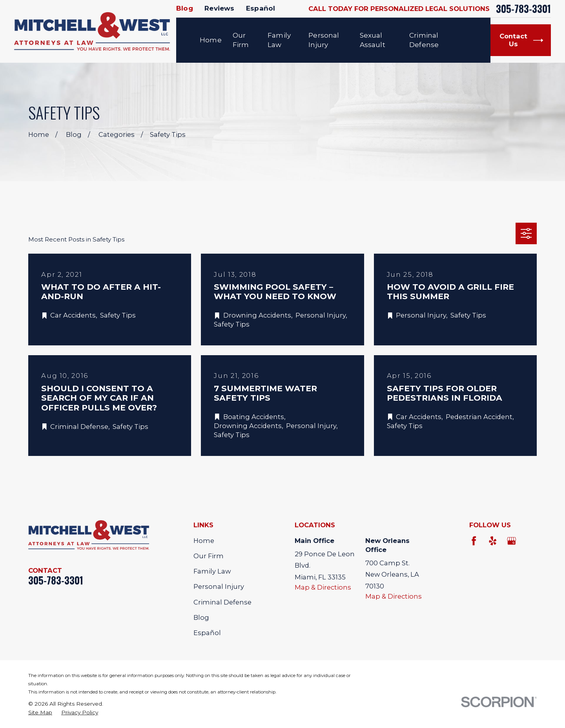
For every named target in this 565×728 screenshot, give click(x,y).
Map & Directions (323, 587)
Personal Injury (219, 586)
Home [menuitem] (211, 40)
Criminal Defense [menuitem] (424, 40)
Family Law (212, 571)
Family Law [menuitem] (279, 40)
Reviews (219, 8)
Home (204, 541)
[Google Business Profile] (511, 541)
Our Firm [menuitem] (241, 40)
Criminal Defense (222, 602)
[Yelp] (493, 541)
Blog (185, 8)
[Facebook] (474, 541)
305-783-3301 (523, 9)
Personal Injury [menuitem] (324, 40)
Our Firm (209, 556)
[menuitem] (40, 713)
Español (261, 8)
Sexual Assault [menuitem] (373, 40)
